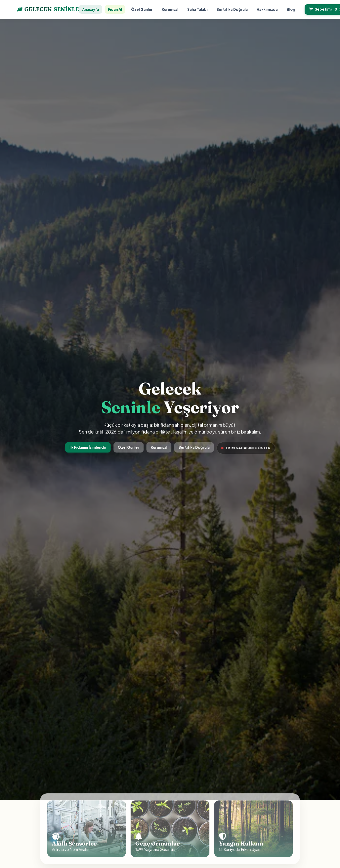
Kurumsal (170, 9)
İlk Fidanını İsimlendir (89, 447)
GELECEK (48, 9)
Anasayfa (91, 9)
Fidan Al (115, 9)
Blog (291, 9)
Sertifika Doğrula (232, 9)
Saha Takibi (197, 9)
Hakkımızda (267, 9)
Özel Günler (142, 9)
